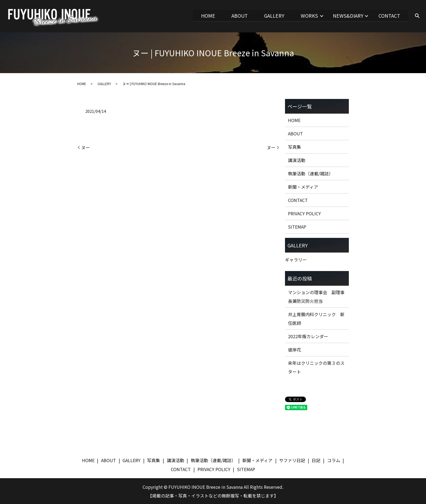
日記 (316, 460)
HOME (201, 15)
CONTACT (389, 15)
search (417, 16)
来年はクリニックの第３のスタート (316, 367)
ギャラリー (296, 259)
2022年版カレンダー (308, 336)
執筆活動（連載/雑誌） (311, 173)
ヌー (86, 147)
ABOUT (234, 15)
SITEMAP (297, 226)
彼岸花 (295, 349)
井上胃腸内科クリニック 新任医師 (316, 318)
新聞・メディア (303, 186)
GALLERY (270, 15)
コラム (334, 460)
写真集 (295, 146)
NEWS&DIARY (346, 15)
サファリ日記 (292, 460)
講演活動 (297, 160)
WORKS (306, 15)
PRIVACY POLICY (304, 213)
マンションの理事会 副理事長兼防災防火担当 (316, 296)
